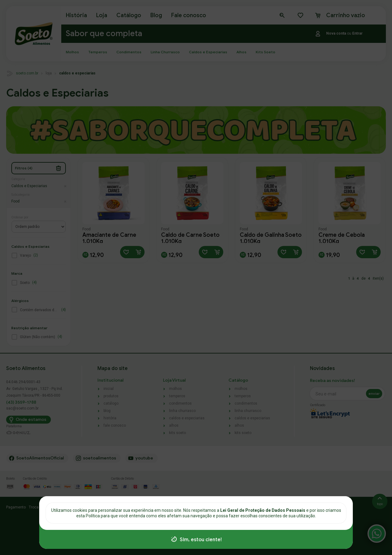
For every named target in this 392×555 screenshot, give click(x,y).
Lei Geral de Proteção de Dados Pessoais (263, 510)
